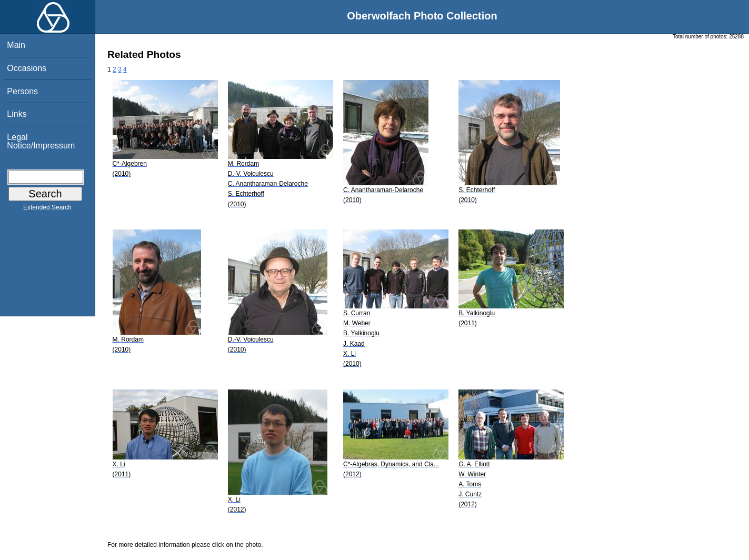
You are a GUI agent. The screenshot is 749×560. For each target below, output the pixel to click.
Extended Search (47, 209)
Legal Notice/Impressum (41, 141)
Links (17, 114)
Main (16, 45)
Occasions (27, 68)
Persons (22, 91)
